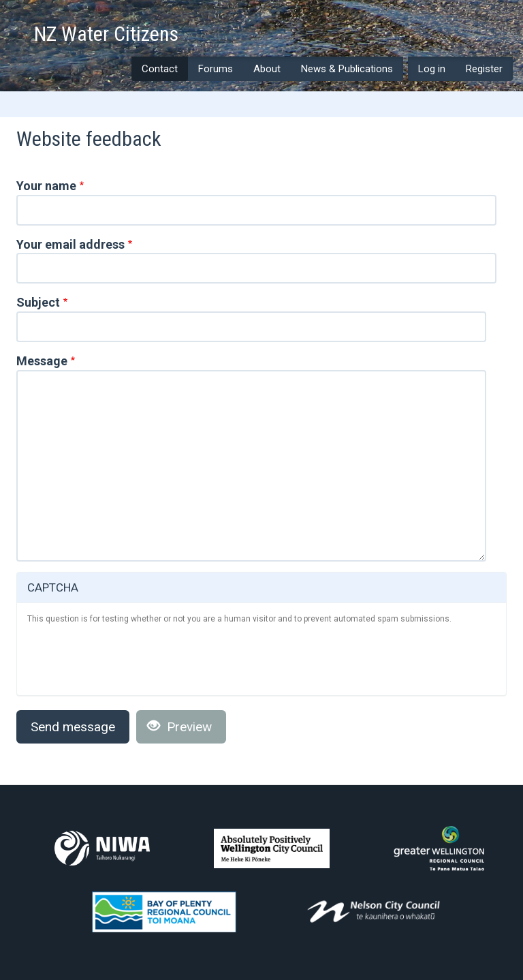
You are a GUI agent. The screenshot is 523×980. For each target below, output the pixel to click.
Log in (432, 69)
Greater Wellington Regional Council (439, 848)
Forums (216, 69)
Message (42, 361)
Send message (73, 727)
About (267, 69)
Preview (179, 727)
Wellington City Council (272, 848)
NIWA (102, 848)
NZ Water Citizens (106, 35)
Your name (46, 186)
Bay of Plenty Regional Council (164, 912)
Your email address (70, 244)
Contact (160, 69)
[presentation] (131, 658)
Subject (38, 302)
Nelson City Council (374, 912)
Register (484, 69)
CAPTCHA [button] (53, 587)
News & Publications (347, 69)
